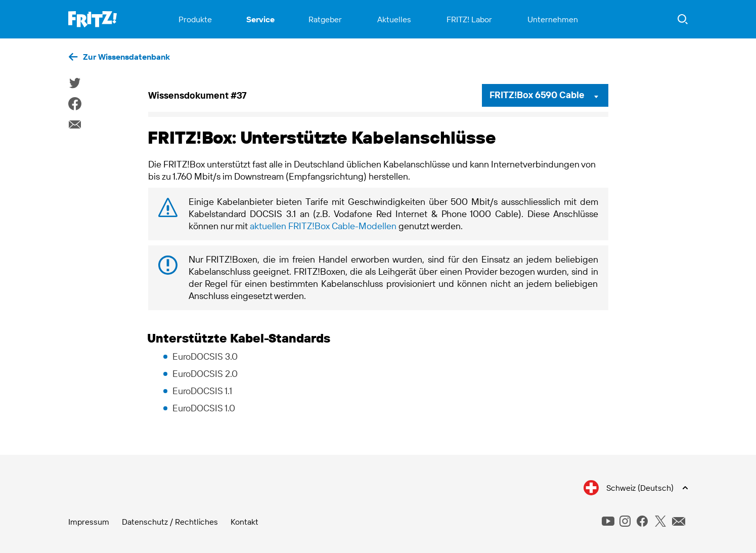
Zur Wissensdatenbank (126, 57)
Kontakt (244, 522)
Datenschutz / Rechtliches (170, 522)
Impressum (89, 522)
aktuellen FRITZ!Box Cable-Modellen (323, 226)
